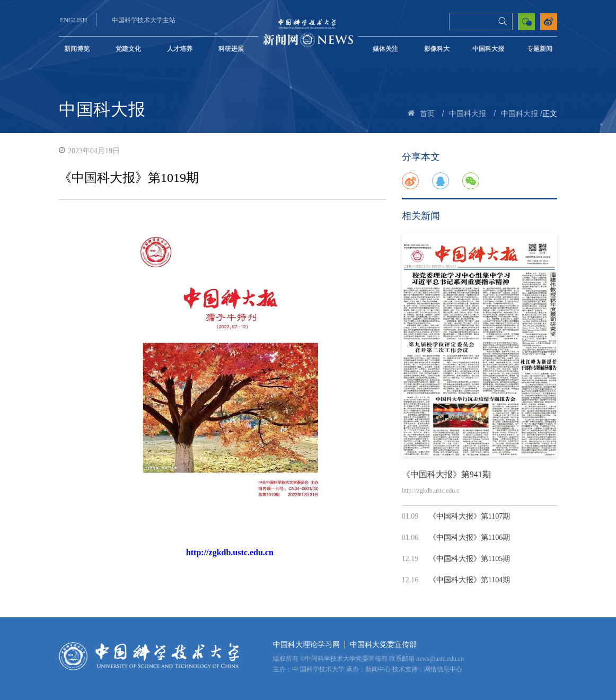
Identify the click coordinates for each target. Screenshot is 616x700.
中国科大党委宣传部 (383, 645)
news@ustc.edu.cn (440, 659)
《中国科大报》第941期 (446, 474)
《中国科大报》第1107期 (469, 516)
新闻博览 (77, 49)
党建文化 (128, 49)
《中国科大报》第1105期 (469, 559)
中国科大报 (488, 49)
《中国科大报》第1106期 (469, 537)
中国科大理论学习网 (306, 645)
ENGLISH (73, 20)
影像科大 (437, 49)
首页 (427, 114)
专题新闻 (540, 49)
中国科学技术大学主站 (144, 20)
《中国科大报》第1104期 (469, 580)
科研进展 (231, 49)
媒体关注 (385, 49)
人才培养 (180, 49)
